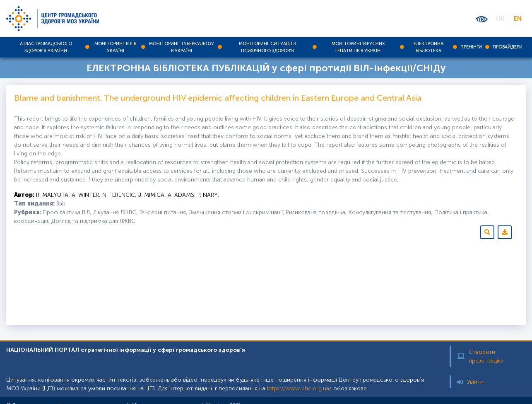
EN (518, 18)
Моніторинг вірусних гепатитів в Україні (358, 47)
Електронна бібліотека (428, 47)
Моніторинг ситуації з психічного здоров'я (267, 47)
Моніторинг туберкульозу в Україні (182, 47)
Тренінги (471, 47)
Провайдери (508, 47)
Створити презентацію (480, 356)
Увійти (470, 382)
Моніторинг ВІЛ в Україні (115, 47)
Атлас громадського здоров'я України (46, 47)
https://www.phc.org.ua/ (299, 388)
